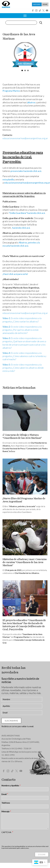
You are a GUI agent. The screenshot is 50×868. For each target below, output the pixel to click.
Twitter (43, 10)
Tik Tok (40, 10)
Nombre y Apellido (10, 785)
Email (4, 794)
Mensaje (5, 811)
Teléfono (6, 803)
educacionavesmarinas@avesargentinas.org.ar (25, 138)
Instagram (36, 10)
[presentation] (21, 839)
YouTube (47, 10)
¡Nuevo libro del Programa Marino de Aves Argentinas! (24, 500)
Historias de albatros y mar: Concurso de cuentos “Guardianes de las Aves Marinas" (25, 562)
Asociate (37, 4)
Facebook (33, 10)
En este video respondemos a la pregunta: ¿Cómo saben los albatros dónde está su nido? (23, 368)
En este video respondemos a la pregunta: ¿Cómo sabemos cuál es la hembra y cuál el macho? (24, 356)
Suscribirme (11, 721)
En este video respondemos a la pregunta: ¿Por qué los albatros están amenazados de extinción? (22, 330)
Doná (45, 4)
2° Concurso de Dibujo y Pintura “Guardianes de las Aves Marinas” (22, 436)
